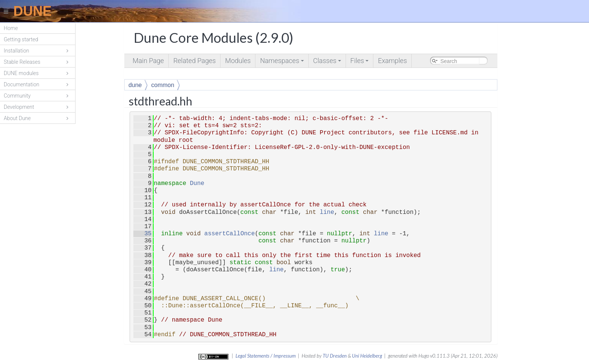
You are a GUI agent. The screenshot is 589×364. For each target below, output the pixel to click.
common (163, 85)
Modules (238, 61)
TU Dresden (335, 356)
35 (142, 234)
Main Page (148, 61)
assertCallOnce (230, 234)
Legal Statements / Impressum (266, 356)
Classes (328, 62)
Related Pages (194, 61)
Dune (197, 184)
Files (360, 62)
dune (135, 85)
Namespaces (282, 62)
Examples (392, 61)
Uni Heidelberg (367, 356)
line (327, 212)
